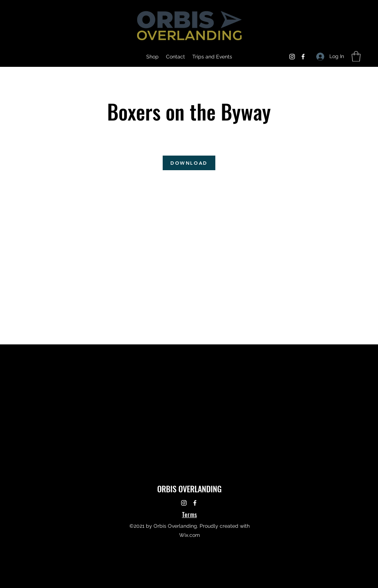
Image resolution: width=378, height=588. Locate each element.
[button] (356, 56)
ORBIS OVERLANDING (189, 489)
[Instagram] (292, 57)
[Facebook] (303, 57)
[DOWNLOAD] (189, 163)
